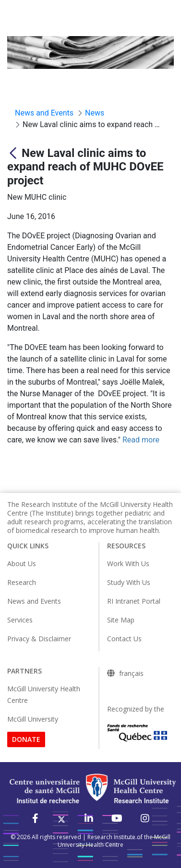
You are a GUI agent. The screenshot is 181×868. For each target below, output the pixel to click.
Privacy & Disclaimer (39, 639)
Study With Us (129, 582)
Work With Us (128, 564)
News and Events (34, 601)
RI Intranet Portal (134, 601)
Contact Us (124, 639)
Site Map (121, 620)
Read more (141, 440)
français (131, 674)
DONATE (26, 739)
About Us (22, 564)
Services (20, 620)
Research (22, 582)
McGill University (33, 719)
